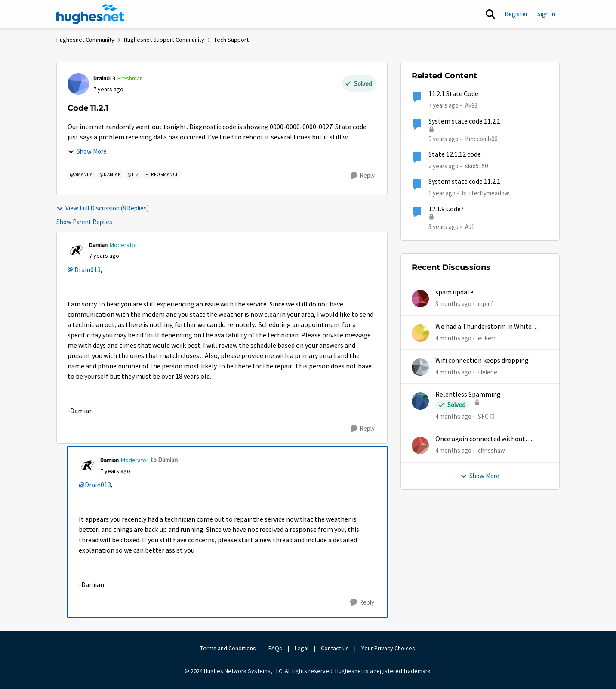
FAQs (275, 648)
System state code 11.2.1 (464, 121)
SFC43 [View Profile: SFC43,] (486, 416)
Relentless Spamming (468, 395)
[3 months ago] (453, 304)
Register (516, 14)
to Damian (164, 460)
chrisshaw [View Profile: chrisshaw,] (491, 450)
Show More (87, 151)
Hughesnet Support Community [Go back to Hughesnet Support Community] (164, 40)
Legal (302, 648)
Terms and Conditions (228, 648)
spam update (454, 292)
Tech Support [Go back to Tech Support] (231, 40)
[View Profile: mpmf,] (420, 299)
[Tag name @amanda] (81, 174)
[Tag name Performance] (162, 174)
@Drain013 (95, 485)
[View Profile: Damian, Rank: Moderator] (76, 250)
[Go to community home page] (92, 14)
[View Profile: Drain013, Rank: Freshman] (78, 84)
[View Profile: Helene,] (420, 367)
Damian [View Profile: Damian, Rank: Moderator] (98, 245)
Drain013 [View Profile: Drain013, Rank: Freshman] (104, 78)
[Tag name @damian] (110, 174)
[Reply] (363, 176)
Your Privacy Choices (389, 648)
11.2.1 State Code (453, 94)
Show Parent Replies (84, 222)
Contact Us (335, 648)
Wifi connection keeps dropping (482, 361)
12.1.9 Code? (446, 209)
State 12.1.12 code (455, 154)
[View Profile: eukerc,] (420, 333)
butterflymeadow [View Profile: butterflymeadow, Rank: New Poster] (486, 193)
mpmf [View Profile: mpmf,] (486, 304)
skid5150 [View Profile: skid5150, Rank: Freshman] (476, 166)
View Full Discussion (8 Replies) (103, 208)
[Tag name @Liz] (133, 174)
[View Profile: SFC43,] (420, 401)
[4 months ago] (453, 338)
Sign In (546, 14)
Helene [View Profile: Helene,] (488, 372)
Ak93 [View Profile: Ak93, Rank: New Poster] (471, 105)
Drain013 (88, 270)
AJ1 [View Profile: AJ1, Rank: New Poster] (470, 226)
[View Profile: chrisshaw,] (420, 445)
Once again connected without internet (480, 439)
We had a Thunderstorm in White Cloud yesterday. (484, 327)
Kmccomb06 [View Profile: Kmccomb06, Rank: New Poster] (481, 138)
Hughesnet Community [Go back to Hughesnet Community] (85, 40)
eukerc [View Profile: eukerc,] (487, 338)
